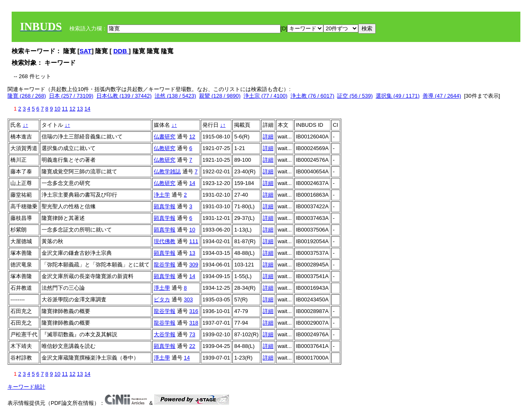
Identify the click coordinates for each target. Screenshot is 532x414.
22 (192, 346)
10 (57, 109)
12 (72, 109)
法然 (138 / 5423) (175, 96)
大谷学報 (165, 334)
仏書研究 (165, 137)
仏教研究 (165, 148)
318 (194, 323)
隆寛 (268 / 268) (27, 96)
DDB (121, 51)
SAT (85, 51)
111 (194, 241)
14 (87, 109)
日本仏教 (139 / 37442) (124, 96)
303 (188, 299)
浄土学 (162, 195)
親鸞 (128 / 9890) (220, 96)
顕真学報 (165, 206)
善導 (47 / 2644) (442, 96)
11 (65, 109)
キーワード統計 (26, 387)
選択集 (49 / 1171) (398, 96)
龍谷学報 (165, 265)
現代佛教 (165, 241)
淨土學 (162, 288)
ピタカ (162, 299)
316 (194, 311)
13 (80, 109)
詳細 (268, 137)
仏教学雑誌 (167, 171)
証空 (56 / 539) (355, 96)
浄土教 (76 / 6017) (313, 96)
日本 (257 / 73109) (71, 96)
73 (192, 334)
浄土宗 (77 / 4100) (266, 96)
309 (194, 265)
